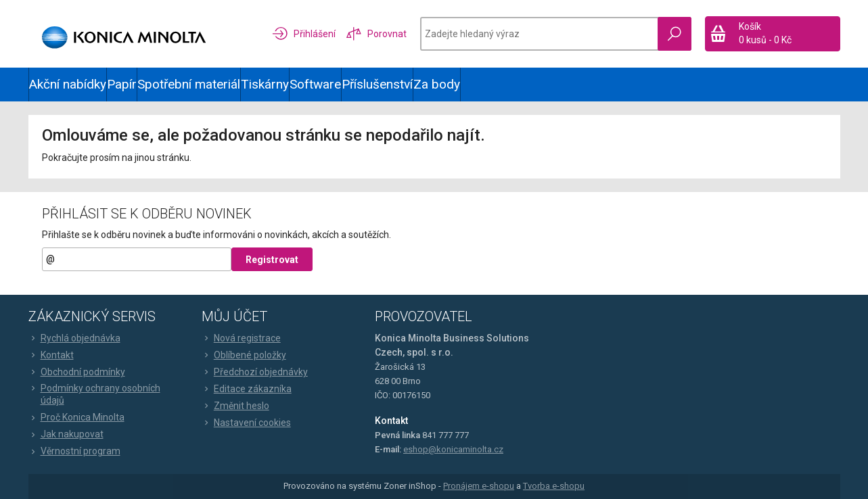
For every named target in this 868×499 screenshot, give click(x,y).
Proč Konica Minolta (76, 417)
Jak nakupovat (66, 434)
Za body (437, 84)
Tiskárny (265, 84)
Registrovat (272, 260)
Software (315, 84)
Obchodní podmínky (77, 372)
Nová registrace (241, 338)
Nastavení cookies (246, 423)
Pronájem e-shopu (479, 486)
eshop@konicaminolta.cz (453, 449)
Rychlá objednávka (74, 338)
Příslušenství (377, 84)
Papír (122, 84)
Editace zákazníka (247, 389)
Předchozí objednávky (255, 372)
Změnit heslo (235, 406)
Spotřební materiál (189, 84)
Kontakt (51, 355)
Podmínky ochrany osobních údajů (94, 394)
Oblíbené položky (244, 355)
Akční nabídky (68, 84)
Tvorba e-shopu (554, 486)
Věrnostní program (74, 451)
